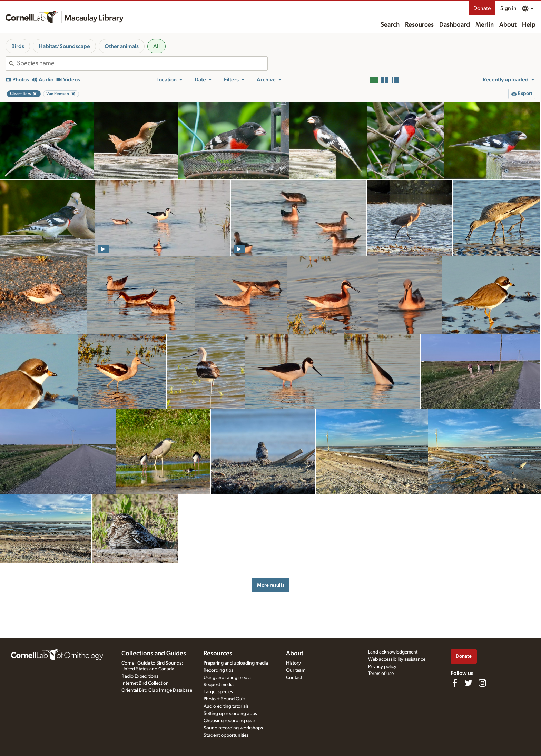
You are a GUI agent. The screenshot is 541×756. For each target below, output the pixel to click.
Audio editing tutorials (226, 706)
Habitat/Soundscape (64, 46)
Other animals (122, 46)
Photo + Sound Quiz (224, 699)
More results (271, 585)
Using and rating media (227, 678)
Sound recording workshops (233, 728)
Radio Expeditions (140, 676)
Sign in (508, 8)
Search (390, 25)
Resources (419, 25)
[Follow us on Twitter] (469, 683)
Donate (482, 8)
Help (529, 25)
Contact (294, 678)
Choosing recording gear (229, 721)
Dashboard (455, 25)
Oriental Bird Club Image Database (157, 690)
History (293, 663)
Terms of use (381, 674)
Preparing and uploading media (236, 663)
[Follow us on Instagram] (482, 683)
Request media (219, 685)
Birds (18, 46)
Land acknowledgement (393, 652)
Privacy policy (382, 667)
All (156, 46)
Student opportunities (226, 735)
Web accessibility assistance (397, 659)
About (508, 25)
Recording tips (218, 670)
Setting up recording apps (230, 714)
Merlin (485, 25)
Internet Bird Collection (145, 683)
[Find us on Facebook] (455, 683)
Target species (218, 692)
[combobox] (142, 63)
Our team (296, 670)
